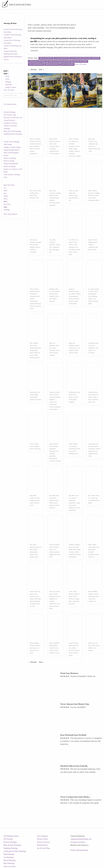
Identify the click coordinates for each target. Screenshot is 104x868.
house (6, 199)
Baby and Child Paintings (12, 131)
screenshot (33, 252)
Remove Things (9, 161)
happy (75, 149)
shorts (58, 350)
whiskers (36, 146)
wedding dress (34, 193)
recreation (75, 198)
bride (38, 198)
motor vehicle (73, 252)
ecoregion (33, 296)
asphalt (52, 296)
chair (90, 198)
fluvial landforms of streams (55, 599)
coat (70, 446)
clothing (71, 392)
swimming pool (73, 296)
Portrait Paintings (10, 112)
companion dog (93, 144)
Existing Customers (78, 842)
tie (73, 451)
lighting (95, 296)
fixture (32, 650)
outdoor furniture (74, 299)
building (8, 82)
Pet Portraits (8, 839)
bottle (90, 545)
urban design (73, 303)
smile (70, 139)
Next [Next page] (42, 69)
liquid (94, 545)
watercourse (53, 402)
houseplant (92, 200)
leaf (78, 392)
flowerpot (52, 141)
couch (32, 446)
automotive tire (73, 247)
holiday (78, 156)
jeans (90, 395)
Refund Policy (43, 845)
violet (55, 144)
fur (50, 252)
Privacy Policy (43, 839)
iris (39, 392)
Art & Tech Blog (43, 848)
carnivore (33, 141)
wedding (7, 210)
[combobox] (13, 95)
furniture (91, 193)
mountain (33, 291)
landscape (9, 85)
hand (35, 195)
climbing (52, 453)
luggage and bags (55, 554)
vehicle (71, 242)
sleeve (90, 397)
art (94, 350)
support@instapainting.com (81, 839)
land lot (71, 353)
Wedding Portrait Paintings (13, 134)
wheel (73, 240)
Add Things (8, 144)
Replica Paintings (10, 166)
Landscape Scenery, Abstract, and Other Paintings (10, 126)
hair (31, 343)
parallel (35, 245)
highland (52, 399)
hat (75, 392)
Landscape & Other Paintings (15, 851)
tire (77, 240)
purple (58, 141)
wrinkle (94, 249)
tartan (32, 395)
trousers (36, 289)
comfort (58, 245)
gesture (91, 299)
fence (90, 645)
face (31, 191)
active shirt (92, 402)
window (95, 191)
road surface (56, 291)
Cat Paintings (9, 857)
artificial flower (54, 151)
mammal (52, 245)
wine (98, 547)
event (31, 397)
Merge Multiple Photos (12, 150)
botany (71, 395)
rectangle (52, 146)
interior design (73, 301)
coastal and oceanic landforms (75, 505)
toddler (90, 648)
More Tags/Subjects (10, 214)
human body (33, 348)
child (5, 191)
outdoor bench (93, 149)
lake (74, 193)
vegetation (72, 503)
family (6, 196)
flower (51, 139)
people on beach (93, 301)
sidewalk (52, 301)
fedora (71, 397)
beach (71, 655)
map (35, 240)
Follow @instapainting (79, 850)
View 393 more (80, 64)
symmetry (33, 249)
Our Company (43, 836)
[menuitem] (52, 5)
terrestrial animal (55, 203)
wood (7, 76)
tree (77, 141)
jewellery (32, 399)
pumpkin (52, 345)
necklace (39, 399)
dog (5, 193)
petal (51, 144)
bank (70, 510)
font (31, 245)
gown (31, 355)
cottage (91, 601)
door (94, 599)
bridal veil (37, 353)
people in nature (11, 87)
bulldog (91, 242)
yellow (51, 503)
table (74, 645)
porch (36, 650)
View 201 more (9, 90)
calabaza (52, 355)
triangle (32, 242)
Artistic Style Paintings (12, 142)
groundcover (34, 154)
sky (96, 141)
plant (31, 139)
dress (90, 296)
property (71, 289)
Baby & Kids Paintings (12, 845)
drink (90, 557)
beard (71, 399)
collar (94, 397)
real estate (7, 204)
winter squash (53, 353)
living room (37, 449)
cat (5, 188)
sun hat (76, 397)
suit (70, 451)
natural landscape (35, 303)
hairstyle (32, 198)
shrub (90, 456)
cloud (7, 79)
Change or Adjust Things (12, 147)
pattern (38, 247)
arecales (75, 653)
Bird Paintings (9, 863)
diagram (32, 247)
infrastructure (53, 294)
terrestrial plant (54, 154)
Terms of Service (44, 842)
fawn (31, 149)
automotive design (74, 249)
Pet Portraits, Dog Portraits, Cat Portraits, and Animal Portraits (13, 118)
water (70, 191)
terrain (51, 409)
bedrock (32, 306)
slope (31, 240)
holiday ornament (74, 151)
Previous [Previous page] (34, 69)
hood (75, 245)
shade (94, 198)
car (70, 240)
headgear (72, 402)
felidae (38, 139)
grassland (52, 205)
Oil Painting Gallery (11, 836)
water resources (54, 395)
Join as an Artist (10, 866)
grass (31, 146)
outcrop (59, 461)
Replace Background (11, 164)
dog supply (56, 249)
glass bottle (92, 549)
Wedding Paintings (11, 848)
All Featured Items (10, 104)
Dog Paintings (9, 854)
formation (52, 451)
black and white (9, 185)
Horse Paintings (10, 860)
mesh (94, 645)
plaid (35, 397)
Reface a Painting (10, 158)
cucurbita (52, 350)
